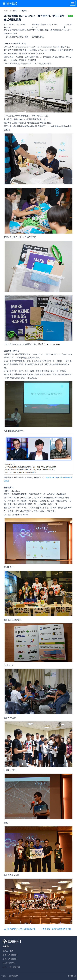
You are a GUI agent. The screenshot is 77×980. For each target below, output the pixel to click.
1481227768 (11, 963)
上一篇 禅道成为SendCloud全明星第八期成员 (21, 929)
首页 (15, 11)
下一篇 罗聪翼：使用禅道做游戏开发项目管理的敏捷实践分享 (56, 929)
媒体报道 (23, 11)
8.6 (72, 976)
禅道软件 (15, 976)
